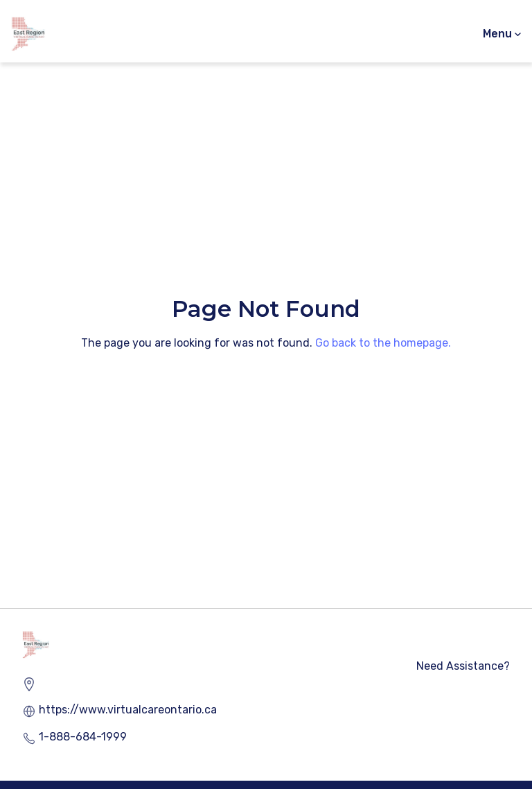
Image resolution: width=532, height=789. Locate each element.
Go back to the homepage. (383, 343)
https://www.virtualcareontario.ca (128, 710)
